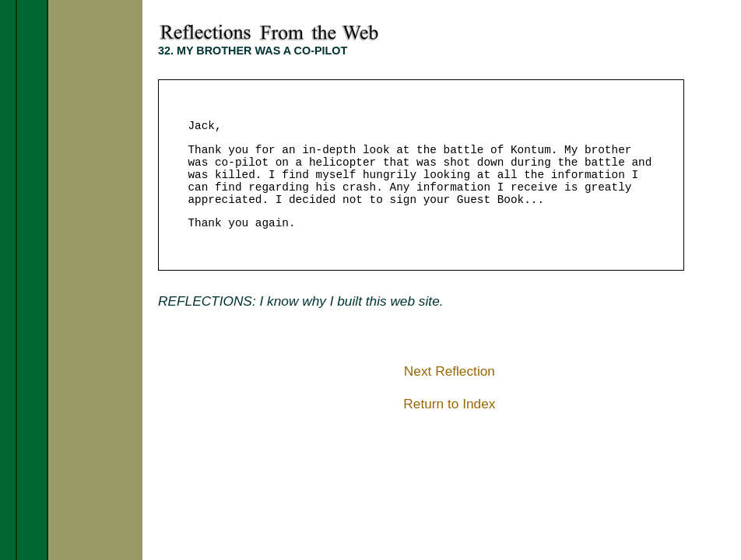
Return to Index (449, 404)
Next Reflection (450, 371)
